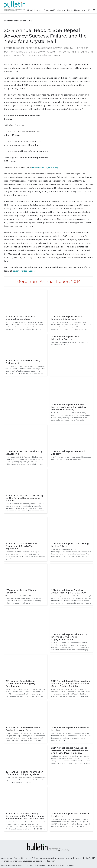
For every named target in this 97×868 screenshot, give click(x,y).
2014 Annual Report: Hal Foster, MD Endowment (25, 362)
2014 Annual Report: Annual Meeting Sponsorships (21, 318)
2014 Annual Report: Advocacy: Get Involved (70, 729)
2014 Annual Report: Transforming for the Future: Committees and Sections (24, 498)
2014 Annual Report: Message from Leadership (70, 815)
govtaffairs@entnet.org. (24, 271)
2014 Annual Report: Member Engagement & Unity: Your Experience (22, 546)
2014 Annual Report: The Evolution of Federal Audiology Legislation (24, 773)
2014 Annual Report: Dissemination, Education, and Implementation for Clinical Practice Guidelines (71, 684)
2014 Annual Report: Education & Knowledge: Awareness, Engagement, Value (69, 637)
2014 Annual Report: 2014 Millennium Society (65, 338)
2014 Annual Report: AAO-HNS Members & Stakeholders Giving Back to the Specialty (69, 407)
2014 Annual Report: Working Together (21, 592)
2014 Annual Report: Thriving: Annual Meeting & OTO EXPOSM (69, 592)
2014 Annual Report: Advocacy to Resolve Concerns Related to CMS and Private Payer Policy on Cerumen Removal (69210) (70, 750)
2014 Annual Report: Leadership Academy (69, 453)
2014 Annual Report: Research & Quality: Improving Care (23, 729)
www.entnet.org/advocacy (45, 167)
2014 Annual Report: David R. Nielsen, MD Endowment (67, 318)
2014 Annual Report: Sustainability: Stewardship (24, 453)
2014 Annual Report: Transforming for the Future (70, 545)
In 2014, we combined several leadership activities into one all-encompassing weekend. (71, 458)
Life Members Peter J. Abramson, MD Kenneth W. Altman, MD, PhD (70, 344)
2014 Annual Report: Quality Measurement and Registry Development (21, 684)
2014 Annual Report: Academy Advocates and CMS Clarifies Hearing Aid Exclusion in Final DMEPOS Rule (25, 816)
